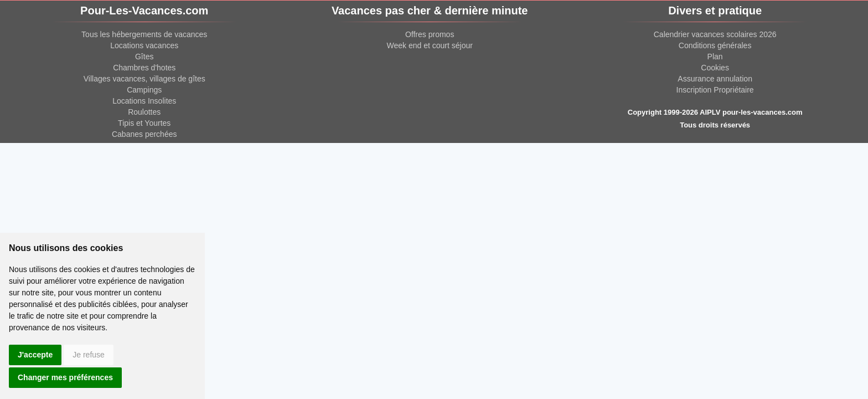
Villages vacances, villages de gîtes (144, 79)
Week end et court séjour (429, 45)
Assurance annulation (715, 79)
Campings (144, 90)
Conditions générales (715, 45)
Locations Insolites (144, 101)
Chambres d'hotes (144, 68)
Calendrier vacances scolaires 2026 (715, 34)
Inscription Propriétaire (715, 90)
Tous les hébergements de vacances (144, 34)
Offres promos (430, 34)
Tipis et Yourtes (144, 123)
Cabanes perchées (144, 134)
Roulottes (144, 112)
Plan (715, 57)
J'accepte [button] (35, 355)
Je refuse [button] (89, 355)
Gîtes (144, 57)
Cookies (715, 68)
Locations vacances (144, 45)
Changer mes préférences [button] (65, 377)
